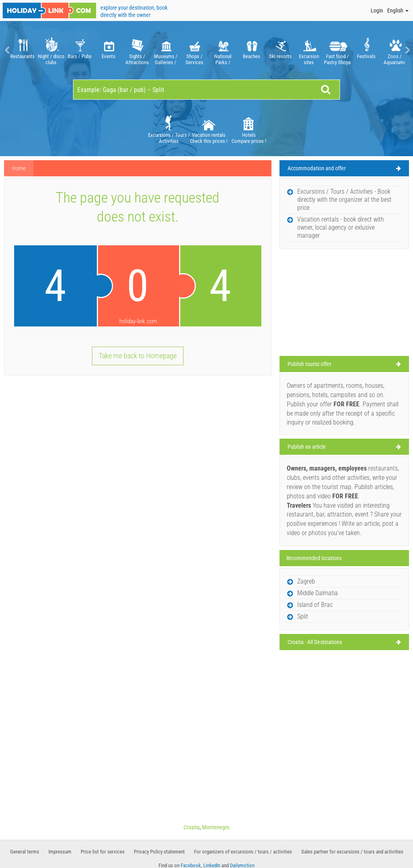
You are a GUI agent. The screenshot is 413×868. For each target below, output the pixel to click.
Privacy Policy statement (159, 852)
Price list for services (103, 852)
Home (19, 168)
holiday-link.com (138, 321)
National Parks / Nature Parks (223, 50)
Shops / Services (194, 50)
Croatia (192, 827)
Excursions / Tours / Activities (169, 129)
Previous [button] (6, 50)
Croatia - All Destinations (315, 642)
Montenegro (216, 827)
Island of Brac (315, 605)
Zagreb (306, 581)
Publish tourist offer (309, 364)
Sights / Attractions (137, 50)
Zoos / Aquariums (395, 50)
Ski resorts (280, 50)
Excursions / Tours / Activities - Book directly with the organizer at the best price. (344, 200)
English (398, 10)
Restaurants (22, 50)
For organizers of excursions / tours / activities (243, 852)
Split (303, 616)
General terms (25, 852)
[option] (22, 50)
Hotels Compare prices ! (249, 129)
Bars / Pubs (80, 50)
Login (377, 10)
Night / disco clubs (51, 50)
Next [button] (407, 50)
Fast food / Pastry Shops (337, 50)
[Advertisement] (344, 303)
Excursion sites (309, 50)
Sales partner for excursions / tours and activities (352, 852)
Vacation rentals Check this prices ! (209, 129)
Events (108, 50)
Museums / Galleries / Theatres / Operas (166, 50)
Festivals (366, 50)
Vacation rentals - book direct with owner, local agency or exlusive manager (341, 227)
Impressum (60, 852)
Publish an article (307, 447)
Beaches (251, 50)
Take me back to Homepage (138, 356)
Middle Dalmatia (318, 593)
